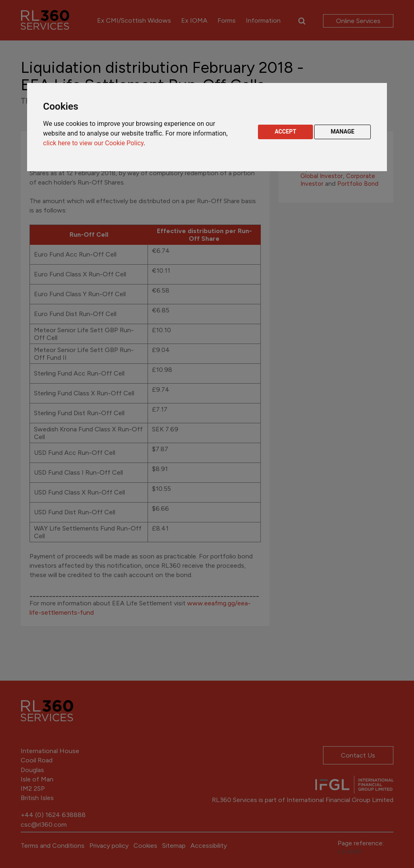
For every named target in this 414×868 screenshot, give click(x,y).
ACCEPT (285, 132)
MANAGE (343, 132)
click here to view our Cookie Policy (93, 143)
